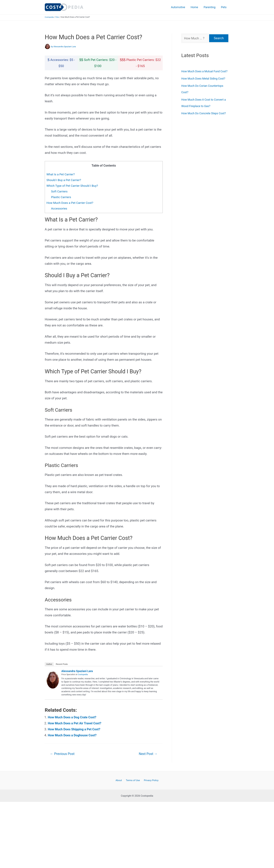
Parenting (209, 7)
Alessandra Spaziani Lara (77, 671)
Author (49, 664)
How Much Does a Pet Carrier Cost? (71, 203)
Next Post (148, 754)
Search (219, 38)
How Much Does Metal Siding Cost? (203, 79)
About (120, 781)
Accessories (59, 208)
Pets (224, 7)
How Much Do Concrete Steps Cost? (204, 113)
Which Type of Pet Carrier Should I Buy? (73, 186)
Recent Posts (62, 664)
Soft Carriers (60, 191)
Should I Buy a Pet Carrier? (64, 180)
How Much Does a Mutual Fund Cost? (204, 71)
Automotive (178, 7)
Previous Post (63, 754)
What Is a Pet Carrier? (61, 174)
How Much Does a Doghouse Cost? (73, 735)
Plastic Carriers (61, 197)
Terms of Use (133, 781)
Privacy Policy (150, 781)
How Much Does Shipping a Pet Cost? (75, 729)
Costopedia (49, 17)
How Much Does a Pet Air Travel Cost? (76, 723)
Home (194, 7)
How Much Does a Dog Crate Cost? (73, 717)
